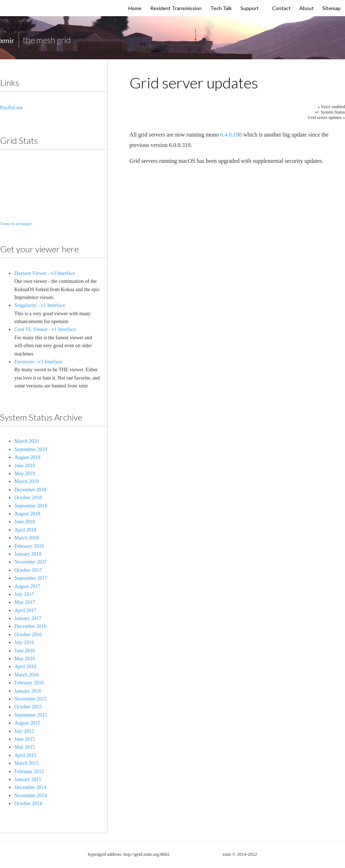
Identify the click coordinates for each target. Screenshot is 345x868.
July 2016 (24, 642)
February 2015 (29, 771)
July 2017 (24, 594)
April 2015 (25, 755)
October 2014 (28, 803)
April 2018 (25, 530)
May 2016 (25, 659)
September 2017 (31, 578)
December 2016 (30, 626)
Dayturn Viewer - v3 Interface (45, 273)
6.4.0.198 (231, 135)
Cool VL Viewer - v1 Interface (45, 329)
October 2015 (28, 707)
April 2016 (25, 667)
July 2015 (24, 731)
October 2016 (28, 635)
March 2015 (27, 763)
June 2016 (25, 651)
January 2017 (28, 618)
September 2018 (31, 506)
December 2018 (30, 490)
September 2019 (31, 449)
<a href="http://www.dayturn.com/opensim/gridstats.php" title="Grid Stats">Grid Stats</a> (47, 184)
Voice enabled (331, 107)
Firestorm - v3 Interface (38, 362)
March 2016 (27, 675)
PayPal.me (11, 107)
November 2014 (31, 796)
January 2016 (28, 691)
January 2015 (28, 779)
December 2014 (30, 787)
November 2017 (31, 562)
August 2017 (27, 586)
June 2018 (25, 522)
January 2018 (28, 554)
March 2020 (27, 441)
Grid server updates (326, 118)
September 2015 (31, 715)
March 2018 (27, 538)
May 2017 (25, 602)
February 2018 (29, 546)
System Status (333, 112)
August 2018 (27, 514)
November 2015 (31, 699)
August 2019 (27, 457)
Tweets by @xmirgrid (16, 224)
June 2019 (25, 466)
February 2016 (29, 683)
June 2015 (25, 739)
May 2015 (25, 747)
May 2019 (25, 474)
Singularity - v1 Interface (40, 305)
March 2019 (27, 481)
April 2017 (25, 610)
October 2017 (28, 570)
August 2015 (27, 723)
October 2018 (28, 498)
